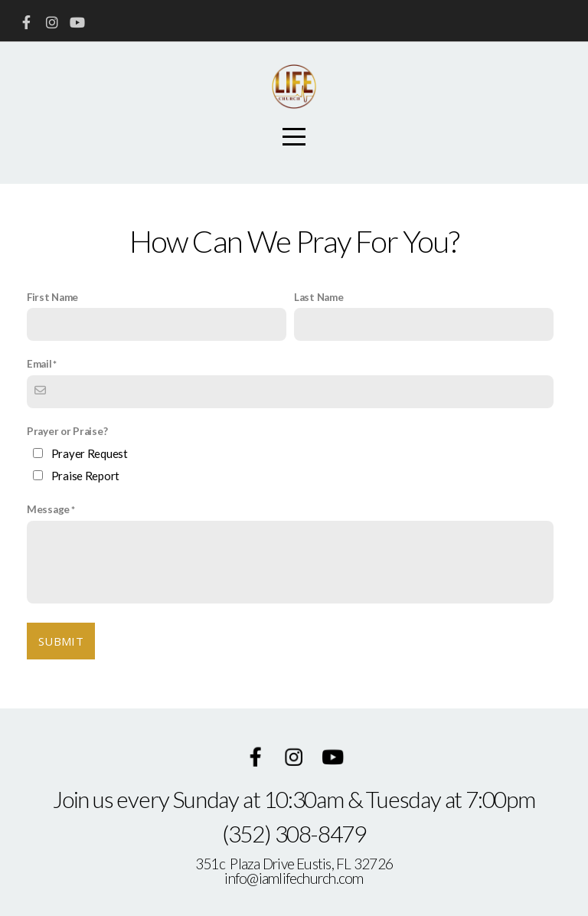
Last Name (318, 297)
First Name (52, 297)
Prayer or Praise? (67, 431)
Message (48, 509)
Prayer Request (90, 453)
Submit (61, 641)
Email (39, 364)
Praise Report (85, 476)
